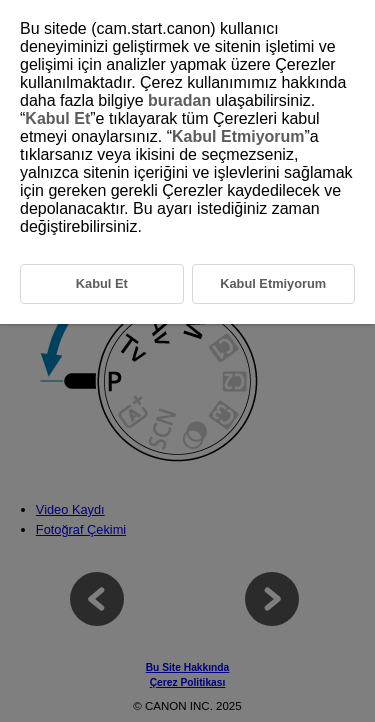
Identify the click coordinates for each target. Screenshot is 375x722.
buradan (179, 100)
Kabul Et (57, 118)
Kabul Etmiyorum (238, 136)
